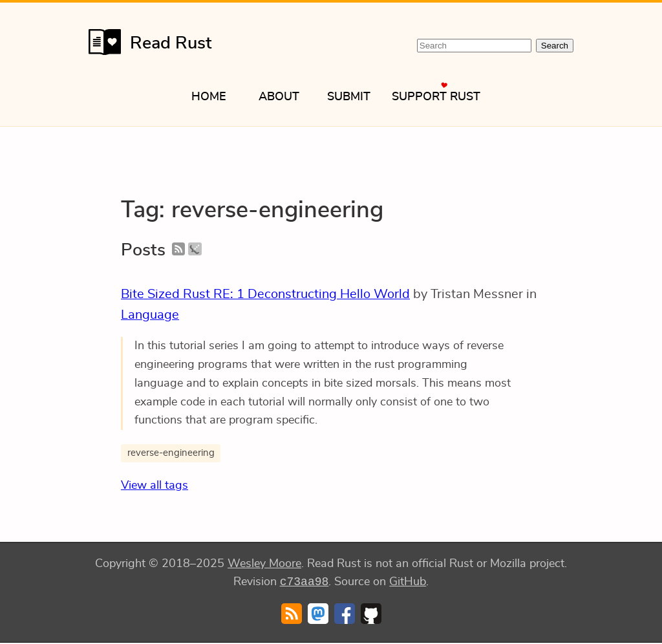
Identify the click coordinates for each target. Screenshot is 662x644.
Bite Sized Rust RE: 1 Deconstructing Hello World (265, 294)
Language (150, 315)
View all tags (155, 486)
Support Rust (436, 97)
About (279, 97)
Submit (349, 97)
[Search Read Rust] (474, 46)
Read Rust (150, 42)
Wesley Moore (264, 564)
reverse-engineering (171, 453)
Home (209, 97)
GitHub (408, 583)
